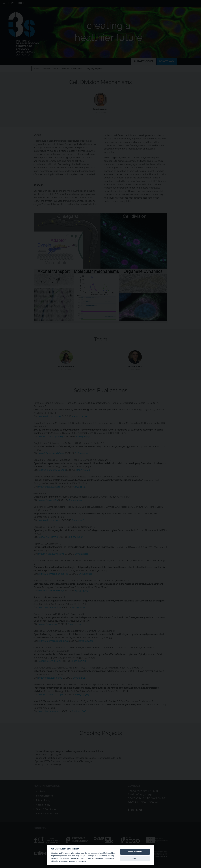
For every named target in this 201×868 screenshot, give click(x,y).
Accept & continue (135, 852)
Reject (135, 858)
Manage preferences (77, 861)
